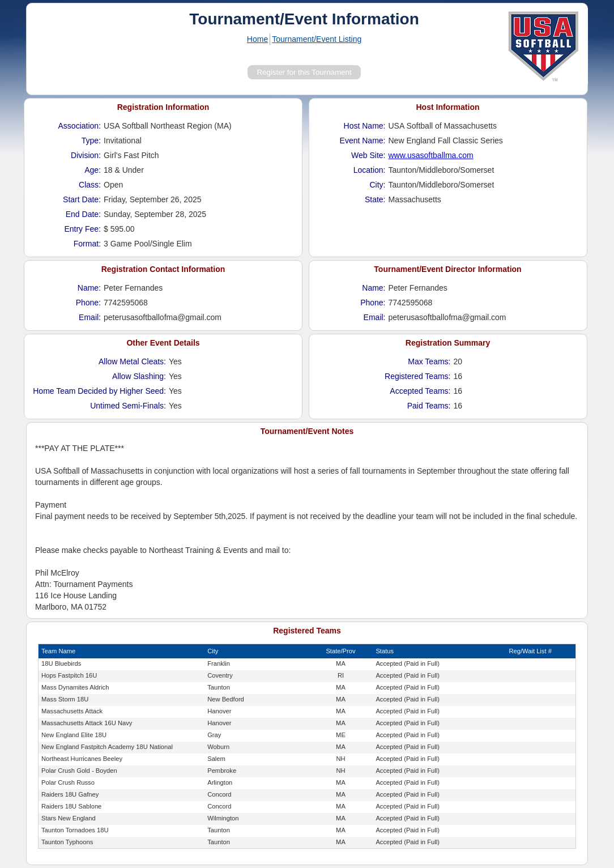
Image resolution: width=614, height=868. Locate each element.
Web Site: (368, 155)
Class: (90, 185)
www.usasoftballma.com (431, 155)
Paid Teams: (429, 406)
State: (375, 199)
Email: (90, 317)
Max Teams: (429, 361)
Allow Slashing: (139, 376)
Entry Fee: (82, 229)
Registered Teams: (417, 376)
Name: (89, 288)
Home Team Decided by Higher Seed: (99, 391)
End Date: (83, 214)
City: (378, 185)
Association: (80, 126)
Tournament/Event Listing (317, 39)
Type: (91, 141)
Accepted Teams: (420, 391)
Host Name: (365, 126)
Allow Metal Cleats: (132, 361)
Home (257, 39)
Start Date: (82, 199)
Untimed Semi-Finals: (128, 406)
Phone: (88, 303)
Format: (87, 244)
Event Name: (363, 141)
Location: (370, 170)
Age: (93, 170)
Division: (86, 155)
